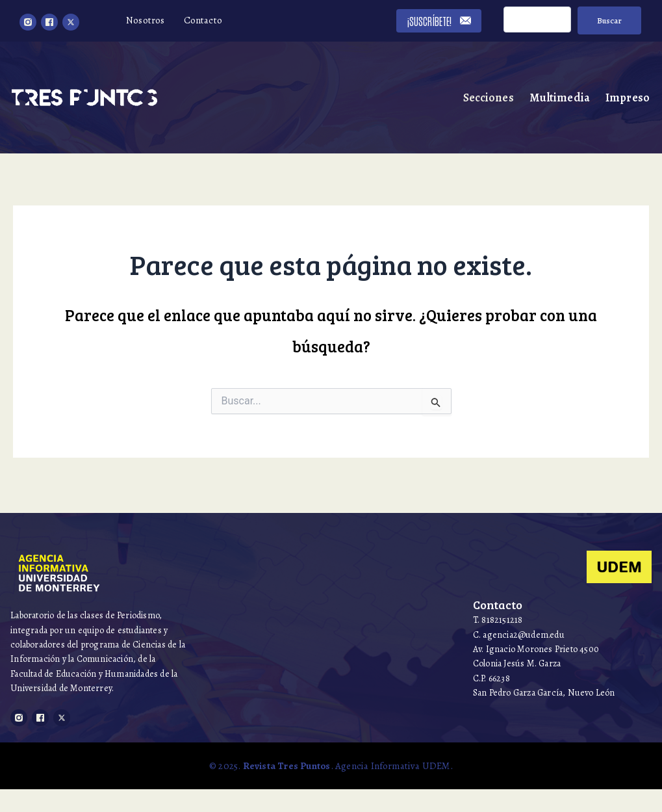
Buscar (608, 20)
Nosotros (146, 20)
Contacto (204, 20)
